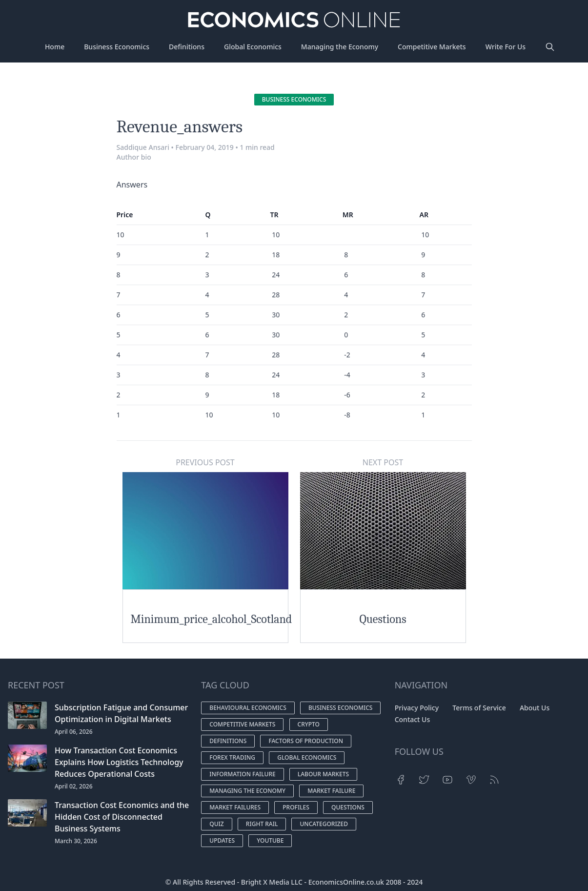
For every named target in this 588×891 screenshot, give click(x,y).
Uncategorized (324, 824)
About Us (535, 708)
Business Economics (117, 47)
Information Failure (242, 774)
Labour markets (323, 774)
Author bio (134, 157)
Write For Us (506, 47)
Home (55, 47)
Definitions (187, 47)
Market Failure (331, 791)
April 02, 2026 (74, 786)
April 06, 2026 (74, 732)
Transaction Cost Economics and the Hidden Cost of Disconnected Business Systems (122, 817)
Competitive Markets (432, 47)
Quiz (216, 824)
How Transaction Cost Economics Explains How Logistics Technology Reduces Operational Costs (119, 762)
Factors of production (306, 741)
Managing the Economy (340, 47)
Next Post (383, 462)
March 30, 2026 (76, 841)
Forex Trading (232, 757)
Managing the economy (247, 791)
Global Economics (253, 47)
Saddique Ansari (143, 147)
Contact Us (413, 719)
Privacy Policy (417, 708)
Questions (383, 619)
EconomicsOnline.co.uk (346, 882)
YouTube (270, 840)
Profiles (296, 807)
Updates (222, 840)
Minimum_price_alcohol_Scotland (212, 619)
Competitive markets (242, 724)
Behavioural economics (248, 708)
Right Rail (262, 824)
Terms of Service (479, 708)
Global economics (307, 757)
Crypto (309, 724)
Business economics (294, 99)
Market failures (235, 807)
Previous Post (205, 462)
